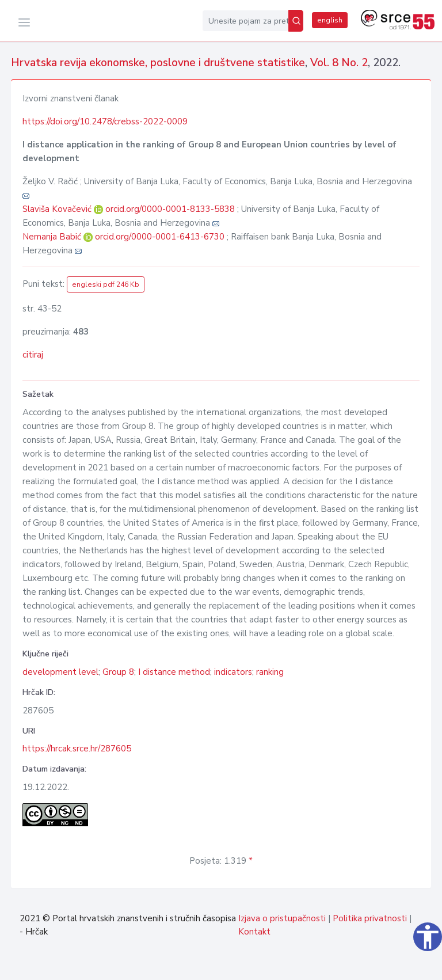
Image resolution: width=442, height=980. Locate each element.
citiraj (33, 355)
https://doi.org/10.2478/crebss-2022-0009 (105, 121)
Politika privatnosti (370, 918)
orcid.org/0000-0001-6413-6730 (160, 237)
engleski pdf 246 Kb (106, 284)
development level (60, 672)
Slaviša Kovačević (58, 209)
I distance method (174, 672)
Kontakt (254, 932)
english (330, 20)
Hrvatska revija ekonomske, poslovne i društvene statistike (158, 63)
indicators (233, 672)
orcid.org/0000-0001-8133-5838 (170, 209)
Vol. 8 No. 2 (339, 63)
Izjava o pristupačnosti (282, 918)
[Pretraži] (296, 21)
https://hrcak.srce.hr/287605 (77, 749)
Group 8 (118, 672)
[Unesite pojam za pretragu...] (245, 21)
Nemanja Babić (53, 237)
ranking (270, 672)
